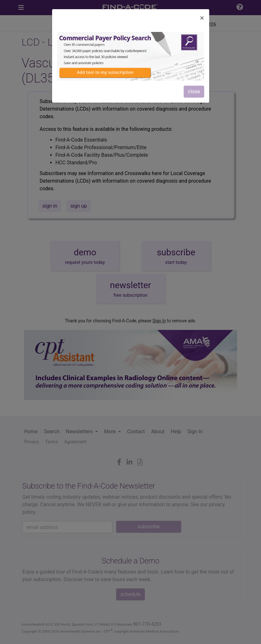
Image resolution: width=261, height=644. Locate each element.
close (194, 91)
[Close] (202, 18)
